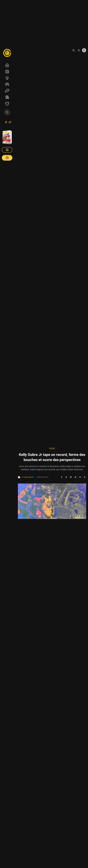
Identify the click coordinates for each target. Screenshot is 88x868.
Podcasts (7, 84)
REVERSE (7, 97)
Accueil (7, 65)
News (7, 72)
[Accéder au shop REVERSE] (79, 50)
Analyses (7, 78)
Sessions (7, 91)
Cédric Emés (29, 477)
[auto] (74, 50)
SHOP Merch (7, 104)
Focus (52, 448)
